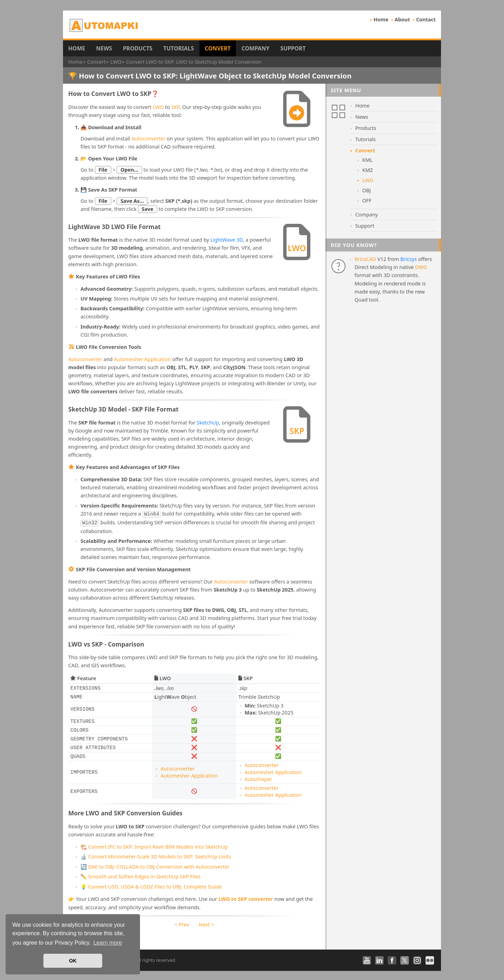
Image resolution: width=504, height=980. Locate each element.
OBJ (367, 190)
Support (293, 48)
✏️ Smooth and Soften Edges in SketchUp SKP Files (141, 875)
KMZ (367, 170)
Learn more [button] (108, 943)
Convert (218, 48)
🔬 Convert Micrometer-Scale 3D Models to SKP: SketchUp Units (156, 855)
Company (255, 48)
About (402, 19)
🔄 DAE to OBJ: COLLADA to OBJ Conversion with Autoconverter (155, 865)
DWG (421, 267)
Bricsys (409, 259)
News (104, 48)
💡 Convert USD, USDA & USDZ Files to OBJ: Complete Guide (151, 885)
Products (138, 48)
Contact (426, 19)
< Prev (182, 923)
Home (381, 19)
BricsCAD (365, 259)
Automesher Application (142, 359)
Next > (206, 923)
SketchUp (208, 423)
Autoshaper (258, 778)
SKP (175, 107)
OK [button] (73, 961)
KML (367, 160)
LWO (158, 107)
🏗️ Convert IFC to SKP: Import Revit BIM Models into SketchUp (154, 845)
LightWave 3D (227, 240)
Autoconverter (149, 139)
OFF (367, 201)
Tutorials (179, 48)
